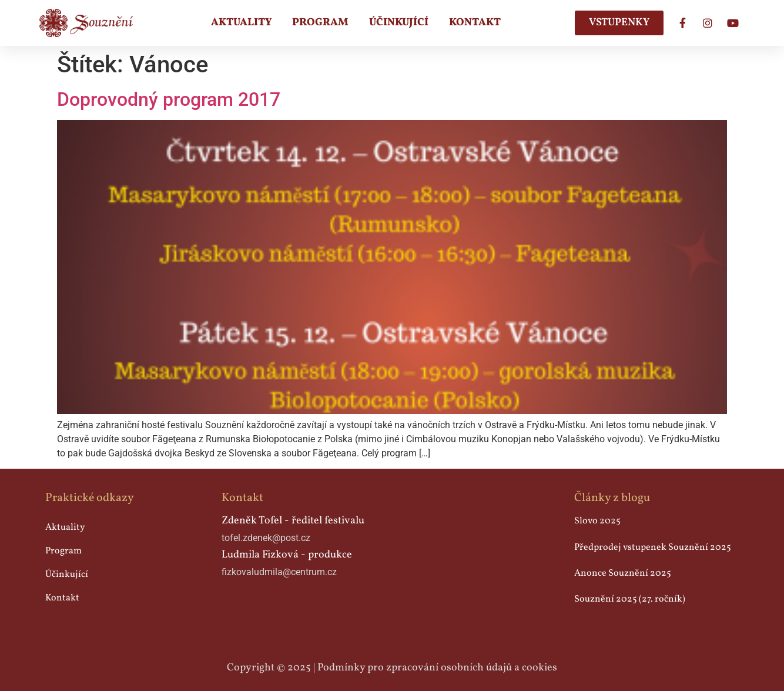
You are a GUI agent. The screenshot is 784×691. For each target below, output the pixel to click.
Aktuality (241, 23)
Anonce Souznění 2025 (623, 573)
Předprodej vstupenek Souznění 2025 (653, 548)
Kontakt (475, 23)
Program (320, 23)
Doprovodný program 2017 (169, 99)
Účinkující (399, 23)
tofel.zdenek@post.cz (266, 538)
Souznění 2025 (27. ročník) (630, 599)
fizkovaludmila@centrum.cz (279, 572)
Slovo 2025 (597, 521)
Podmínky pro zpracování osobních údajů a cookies (437, 668)
